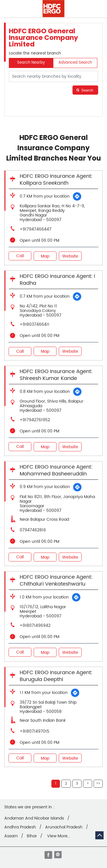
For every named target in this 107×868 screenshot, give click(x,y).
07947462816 (33, 530)
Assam (11, 836)
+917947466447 (36, 229)
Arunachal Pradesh (64, 827)
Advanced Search (75, 63)
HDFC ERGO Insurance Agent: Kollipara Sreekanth (56, 180)
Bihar (32, 836)
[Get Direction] (77, 196)
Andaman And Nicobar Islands (34, 818)
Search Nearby (31, 63)
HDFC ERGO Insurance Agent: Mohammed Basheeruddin (56, 470)
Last (98, 784)
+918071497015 (35, 731)
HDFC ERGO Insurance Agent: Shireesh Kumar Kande (56, 375)
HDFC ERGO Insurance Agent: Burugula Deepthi (56, 676)
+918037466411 (35, 324)
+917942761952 (35, 420)
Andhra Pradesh (20, 827)
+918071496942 (35, 626)
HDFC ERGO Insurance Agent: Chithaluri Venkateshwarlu (56, 581)
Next (88, 784)
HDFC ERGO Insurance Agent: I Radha (57, 280)
